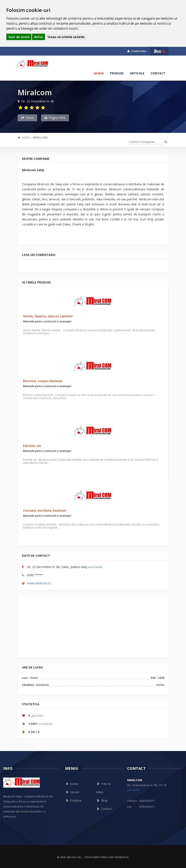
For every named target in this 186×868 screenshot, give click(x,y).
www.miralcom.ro (39, 583)
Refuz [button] (38, 37)
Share (27, 118)
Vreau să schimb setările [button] (66, 37)
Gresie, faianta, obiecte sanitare (48, 316)
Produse (117, 73)
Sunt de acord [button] (19, 37)
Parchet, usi (32, 446)
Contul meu (137, 51)
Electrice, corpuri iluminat (43, 381)
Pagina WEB (55, 118)
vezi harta (133, 790)
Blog (102, 800)
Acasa (99, 73)
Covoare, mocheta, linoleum (45, 510)
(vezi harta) (95, 567)
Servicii (72, 792)
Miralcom (40, 137)
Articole (137, 73)
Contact (158, 73)
